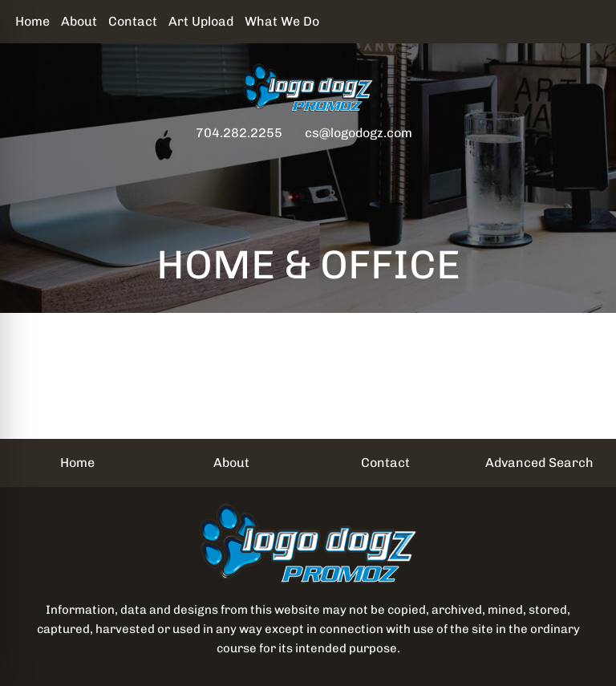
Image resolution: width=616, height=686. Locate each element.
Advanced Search (539, 463)
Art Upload (201, 21)
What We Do (282, 21)
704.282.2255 (239, 133)
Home (32, 21)
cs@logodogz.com (359, 133)
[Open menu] (584, 166)
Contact (133, 21)
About (79, 21)
